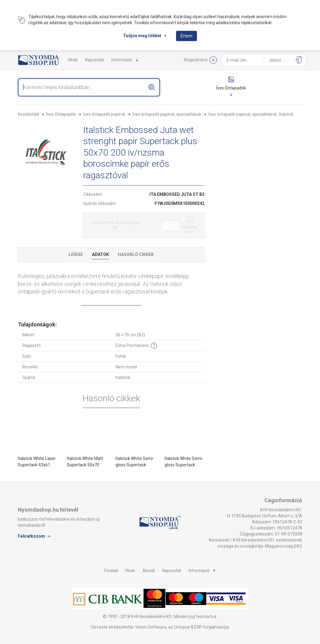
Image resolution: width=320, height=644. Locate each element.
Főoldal (111, 571)
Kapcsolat (95, 60)
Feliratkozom (31, 536)
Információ (122, 60)
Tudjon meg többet (142, 36)
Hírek (73, 60)
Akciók (149, 571)
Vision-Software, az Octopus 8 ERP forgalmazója (182, 627)
